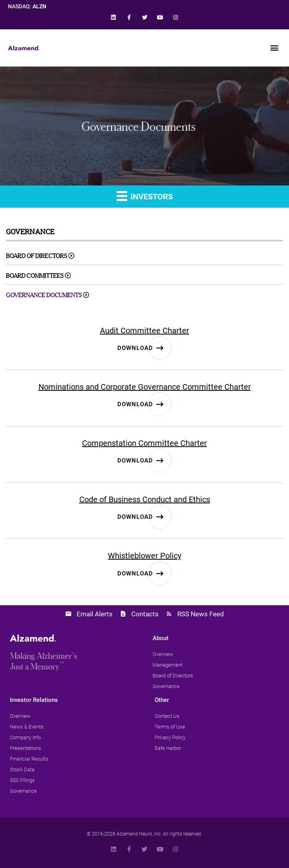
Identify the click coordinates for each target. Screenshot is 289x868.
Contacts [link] (145, 614)
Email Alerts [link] (95, 614)
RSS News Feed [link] (201, 614)
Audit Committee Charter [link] (144, 331)
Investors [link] (145, 196)
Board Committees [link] (35, 276)
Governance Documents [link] (44, 295)
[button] (275, 48)
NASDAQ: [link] (27, 7)
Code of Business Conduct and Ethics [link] (145, 499)
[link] (114, 17)
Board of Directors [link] (36, 256)
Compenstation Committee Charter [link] (144, 443)
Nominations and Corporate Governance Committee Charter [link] (145, 387)
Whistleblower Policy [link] (144, 556)
